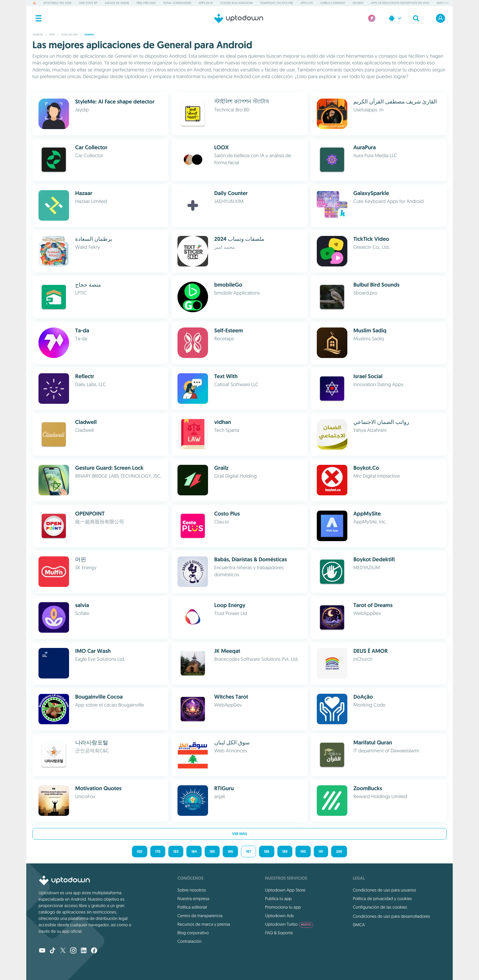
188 (267, 852)
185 (212, 852)
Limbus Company (333, 3)
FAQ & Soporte (279, 933)
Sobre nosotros (192, 890)
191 (321, 852)
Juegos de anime (117, 3)
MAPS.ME (443, 3)
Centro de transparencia (200, 916)
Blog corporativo (193, 933)
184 (194, 852)
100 (140, 852)
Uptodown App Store (285, 890)
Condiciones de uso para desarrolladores (391, 916)
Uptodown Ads (280, 916)
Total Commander (177, 3)
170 (158, 852)
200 (339, 852)
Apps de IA (206, 3)
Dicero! (358, 3)
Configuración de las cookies (380, 907)
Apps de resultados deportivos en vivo (400, 3)
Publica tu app (278, 899)
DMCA (359, 925)
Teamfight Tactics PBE (276, 3)
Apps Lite (307, 3)
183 (176, 852)
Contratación (190, 941)
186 (230, 852)
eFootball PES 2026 (57, 3)
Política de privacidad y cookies (382, 899)
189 (285, 852)
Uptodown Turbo (289, 924)
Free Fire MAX (146, 3)
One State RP (88, 3)
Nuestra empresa (193, 899)
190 (303, 852)
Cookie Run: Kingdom (236, 3)
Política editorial (192, 907)
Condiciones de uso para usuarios (384, 890)
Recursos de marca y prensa (204, 924)
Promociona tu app (283, 907)
